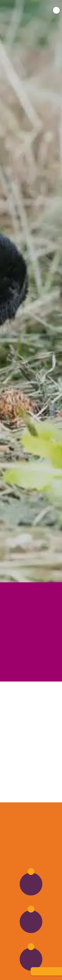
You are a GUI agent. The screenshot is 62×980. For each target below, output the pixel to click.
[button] (56, 10)
